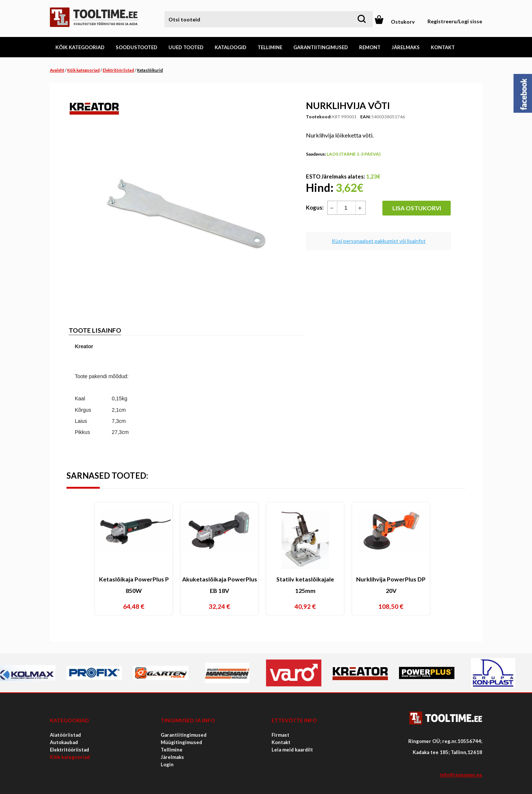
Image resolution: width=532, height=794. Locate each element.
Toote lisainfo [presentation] (95, 330)
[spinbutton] (350, 208)
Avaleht (57, 70)
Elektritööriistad (118, 70)
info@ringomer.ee (461, 775)
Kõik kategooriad (83, 70)
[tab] (95, 331)
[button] (360, 208)
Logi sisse (470, 21)
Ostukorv (403, 22)
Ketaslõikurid (150, 70)
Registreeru (442, 21)
